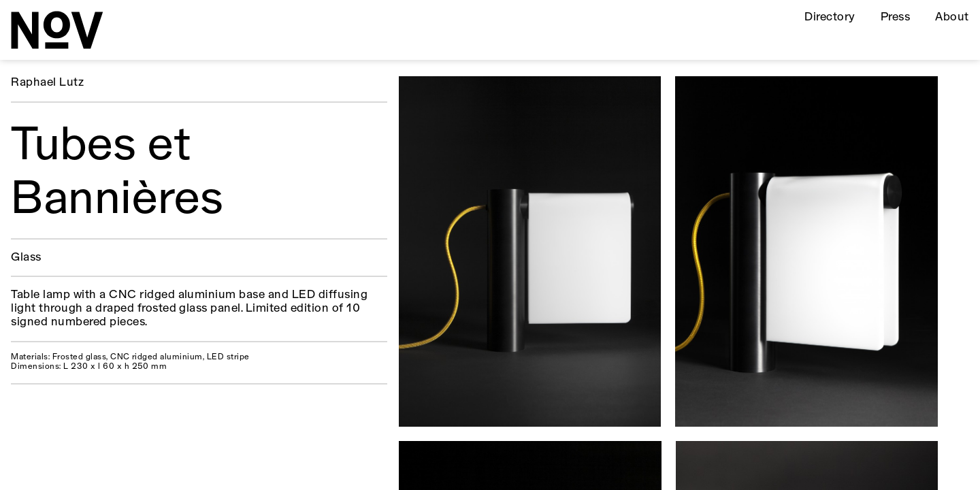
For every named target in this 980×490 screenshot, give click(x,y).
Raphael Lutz (47, 83)
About (952, 17)
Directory (830, 17)
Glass (26, 258)
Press (895, 17)
